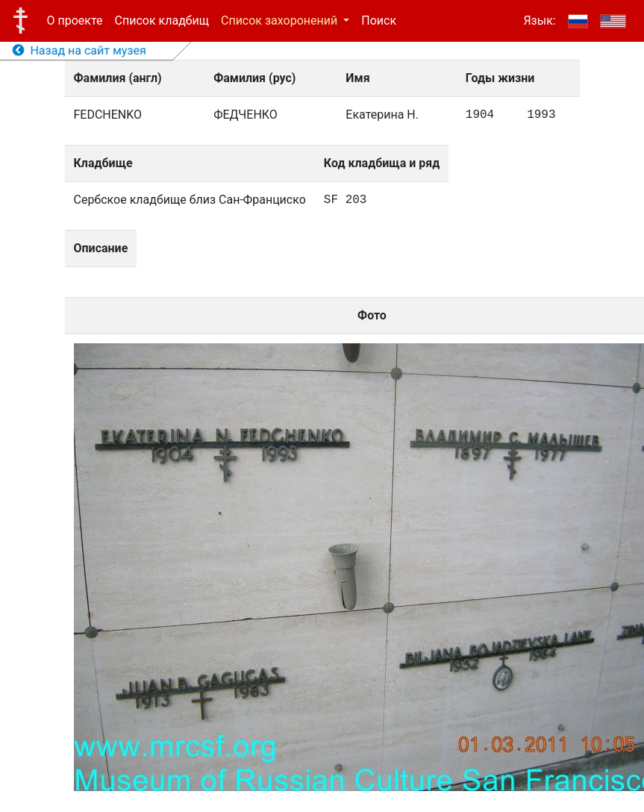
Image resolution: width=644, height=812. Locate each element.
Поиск (379, 21)
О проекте (75, 21)
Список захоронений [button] (281, 21)
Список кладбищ (162, 21)
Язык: (539, 21)
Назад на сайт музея (79, 50)
